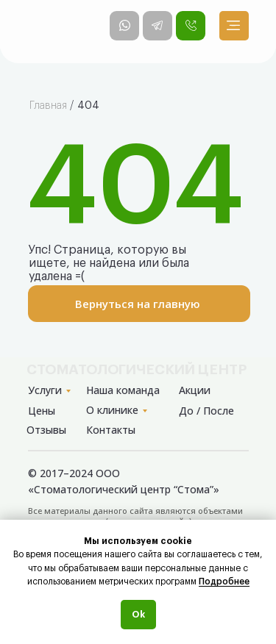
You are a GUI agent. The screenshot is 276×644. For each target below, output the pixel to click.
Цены (42, 411)
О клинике (112, 410)
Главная (48, 106)
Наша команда (123, 390)
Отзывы (46, 430)
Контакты (111, 430)
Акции (195, 390)
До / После (206, 411)
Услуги (45, 390)
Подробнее (224, 582)
